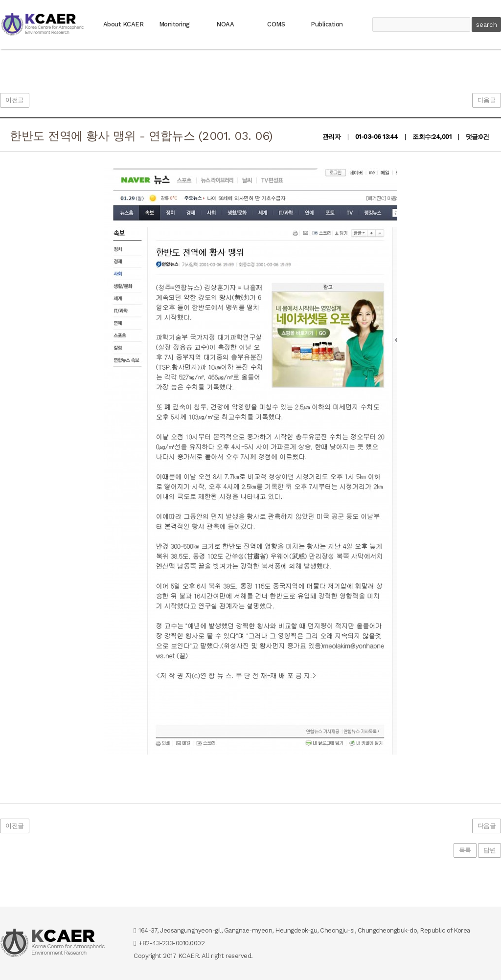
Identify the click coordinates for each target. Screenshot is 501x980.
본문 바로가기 (0, 0)
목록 (465, 850)
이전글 (15, 100)
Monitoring (174, 24)
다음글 (487, 100)
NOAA (225, 24)
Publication (327, 24)
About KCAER (124, 24)
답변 (490, 850)
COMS (276, 24)
